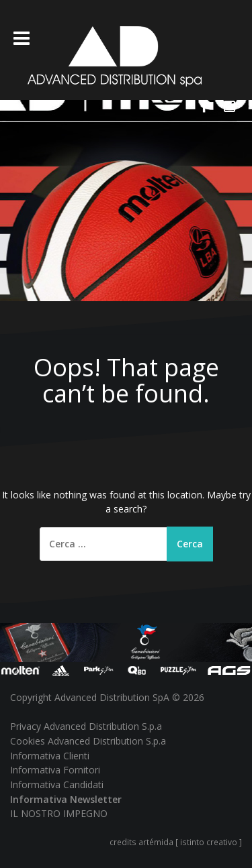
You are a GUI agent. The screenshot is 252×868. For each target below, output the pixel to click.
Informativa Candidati (57, 784)
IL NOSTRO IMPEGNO (59, 813)
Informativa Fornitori (55, 770)
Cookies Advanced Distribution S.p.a (88, 741)
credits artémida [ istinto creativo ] (176, 842)
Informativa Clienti (50, 756)
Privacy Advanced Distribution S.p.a (86, 726)
